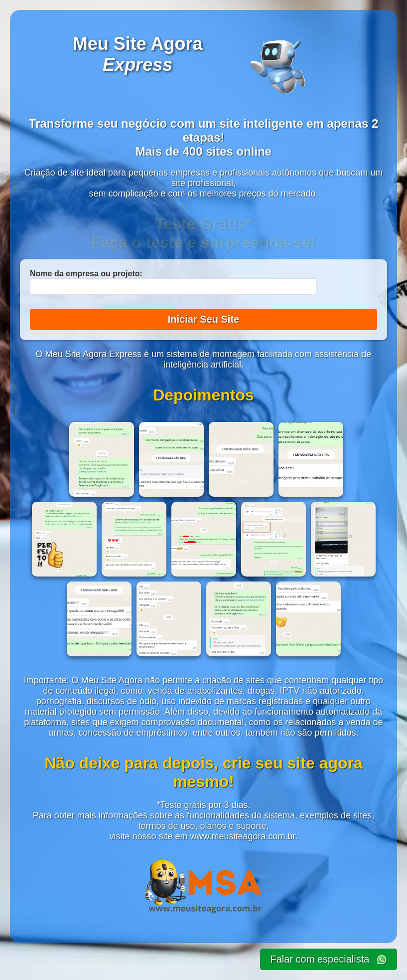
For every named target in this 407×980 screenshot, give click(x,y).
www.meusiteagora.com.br (242, 836)
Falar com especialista (329, 959)
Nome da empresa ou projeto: (86, 274)
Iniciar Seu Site (203, 319)
